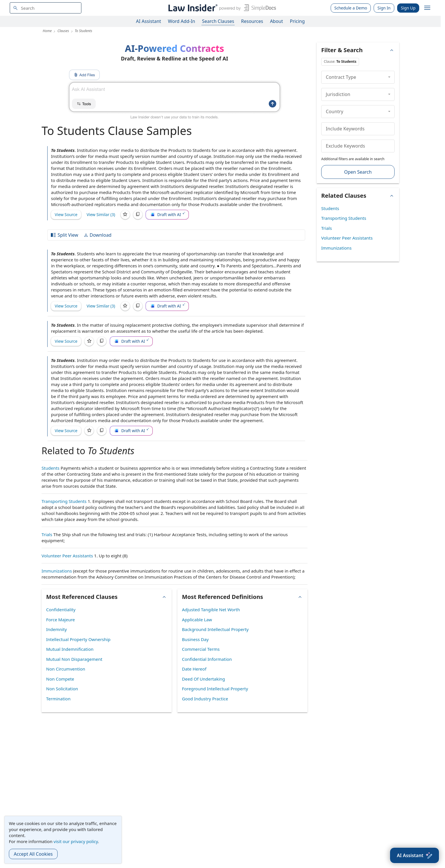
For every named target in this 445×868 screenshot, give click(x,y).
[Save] (125, 215)
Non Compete (60, 679)
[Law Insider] (221, 8)
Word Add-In (182, 21)
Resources (252, 21)
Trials (47, 534)
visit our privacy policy (76, 841)
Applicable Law (197, 620)
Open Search (358, 172)
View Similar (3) (101, 214)
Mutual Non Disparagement (74, 659)
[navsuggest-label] (46, 8)
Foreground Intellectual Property (215, 689)
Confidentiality (61, 610)
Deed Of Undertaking (203, 679)
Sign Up (408, 8)
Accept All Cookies (33, 854)
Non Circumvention (66, 669)
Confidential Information (207, 659)
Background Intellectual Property (215, 629)
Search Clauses (218, 21)
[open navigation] (427, 8)
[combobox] (46, 8)
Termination (58, 699)
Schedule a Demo (351, 8)
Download (97, 235)
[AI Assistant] (414, 855)
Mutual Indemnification (70, 649)
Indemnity (56, 629)
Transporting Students (64, 501)
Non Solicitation (62, 689)
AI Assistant (149, 21)
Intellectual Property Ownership (78, 639)
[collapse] (389, 77)
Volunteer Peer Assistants (67, 556)
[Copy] (138, 215)
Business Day (195, 639)
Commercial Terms (201, 649)
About (276, 21)
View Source (66, 214)
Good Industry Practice (205, 699)
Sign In (384, 8)
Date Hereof (194, 669)
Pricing (297, 21)
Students (50, 468)
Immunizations (57, 571)
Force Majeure (60, 620)
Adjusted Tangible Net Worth (211, 610)
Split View (64, 235)
